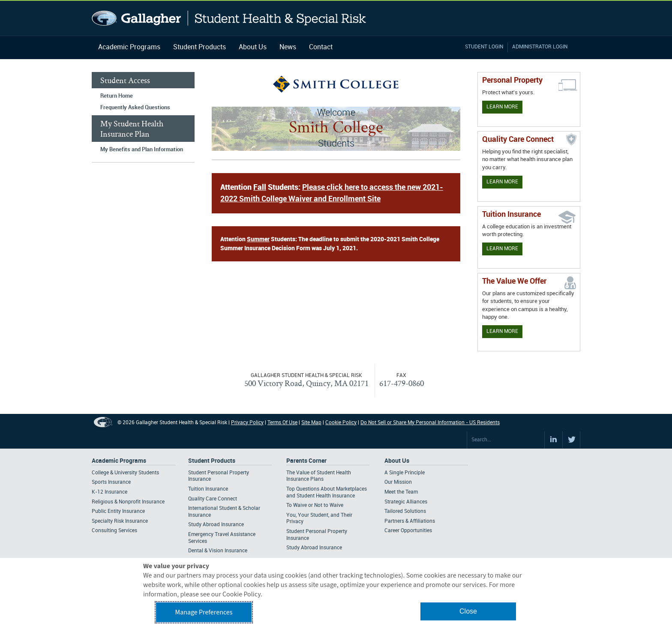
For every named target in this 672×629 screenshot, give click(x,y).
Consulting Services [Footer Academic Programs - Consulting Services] (114, 531)
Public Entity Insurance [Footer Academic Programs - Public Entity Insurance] (118, 511)
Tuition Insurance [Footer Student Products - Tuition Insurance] (208, 489)
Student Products (199, 47)
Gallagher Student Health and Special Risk (229, 18)
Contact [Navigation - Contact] (321, 47)
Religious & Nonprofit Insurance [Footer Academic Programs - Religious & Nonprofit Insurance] (128, 502)
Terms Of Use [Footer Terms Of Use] (282, 423)
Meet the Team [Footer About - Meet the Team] (401, 492)
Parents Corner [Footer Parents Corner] (306, 461)
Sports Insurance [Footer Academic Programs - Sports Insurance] (111, 482)
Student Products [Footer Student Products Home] (212, 461)
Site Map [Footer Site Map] (311, 423)
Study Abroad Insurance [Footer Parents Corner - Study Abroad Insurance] (314, 548)
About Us (253, 47)
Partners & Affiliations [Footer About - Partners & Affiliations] (410, 521)
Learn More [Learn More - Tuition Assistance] (502, 249)
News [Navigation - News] (288, 47)
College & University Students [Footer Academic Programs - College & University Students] (125, 473)
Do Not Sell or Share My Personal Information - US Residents (430, 423)
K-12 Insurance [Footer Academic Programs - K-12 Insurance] (109, 492)
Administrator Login (540, 47)
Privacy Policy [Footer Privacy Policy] (247, 423)
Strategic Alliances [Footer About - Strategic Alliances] (406, 502)
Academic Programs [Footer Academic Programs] (119, 461)
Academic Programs (129, 47)
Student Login (484, 47)
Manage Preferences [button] (204, 612)
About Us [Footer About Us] (397, 461)
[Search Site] (506, 440)
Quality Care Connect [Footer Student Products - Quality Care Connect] (213, 499)
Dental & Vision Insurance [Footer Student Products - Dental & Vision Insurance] (218, 551)
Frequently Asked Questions (135, 108)
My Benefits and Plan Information (142, 150)
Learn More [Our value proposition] (502, 331)
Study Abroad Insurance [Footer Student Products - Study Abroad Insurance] (216, 525)
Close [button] (468, 611)
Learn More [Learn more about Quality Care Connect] (502, 182)
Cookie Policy (341, 423)
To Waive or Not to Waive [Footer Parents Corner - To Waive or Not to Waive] (315, 505)
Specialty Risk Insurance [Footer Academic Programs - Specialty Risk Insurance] (120, 521)
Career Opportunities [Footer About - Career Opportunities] (408, 531)
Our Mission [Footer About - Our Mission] (398, 482)
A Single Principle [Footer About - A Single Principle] (405, 473)
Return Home (117, 96)
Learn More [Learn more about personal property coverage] (502, 107)
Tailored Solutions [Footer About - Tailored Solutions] (405, 511)
